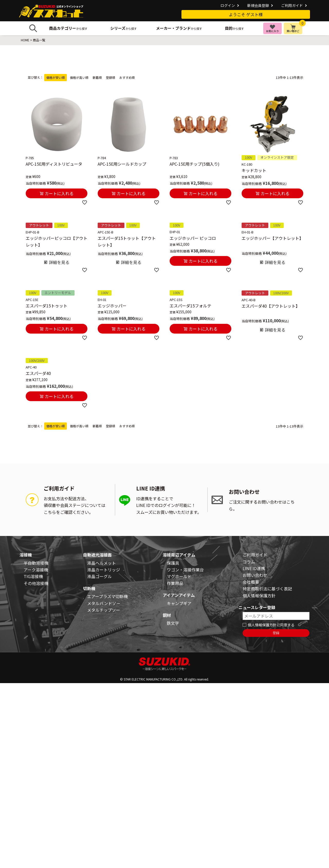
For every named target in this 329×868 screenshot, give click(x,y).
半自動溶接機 (36, 563)
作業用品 (175, 583)
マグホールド (179, 576)
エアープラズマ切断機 (107, 596)
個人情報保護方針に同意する (271, 625)
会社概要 (251, 582)
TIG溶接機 (33, 576)
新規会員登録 (258, 5)
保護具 (173, 563)
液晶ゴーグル (99, 576)
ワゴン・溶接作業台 (185, 570)
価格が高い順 (79, 77)
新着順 (97, 77)
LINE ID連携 (254, 568)
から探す (68, 28)
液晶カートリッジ (104, 570)
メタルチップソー (104, 610)
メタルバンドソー (104, 603)
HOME (25, 40)
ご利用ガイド (292, 5)
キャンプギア (179, 603)
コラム (249, 562)
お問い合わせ (255, 575)
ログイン (228, 5)
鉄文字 (173, 623)
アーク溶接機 (36, 570)
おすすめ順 (127, 77)
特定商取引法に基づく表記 (267, 589)
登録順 (111, 77)
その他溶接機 (36, 583)
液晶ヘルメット (102, 563)
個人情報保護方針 (259, 596)
